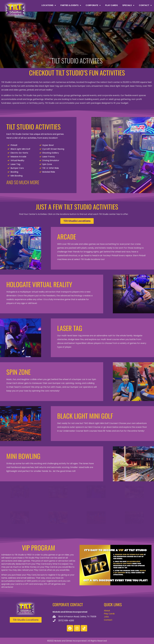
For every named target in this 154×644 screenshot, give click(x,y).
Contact (145, 5)
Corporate (93, 5)
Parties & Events (71, 5)
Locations (49, 5)
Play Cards (111, 5)
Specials (128, 5)
